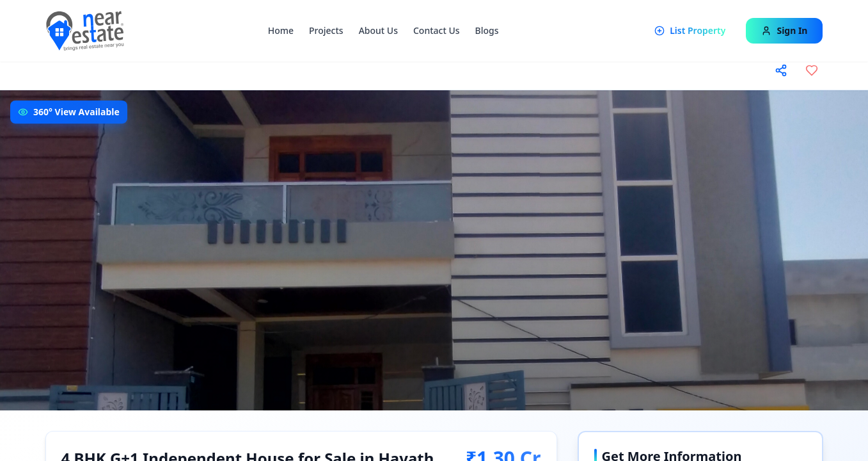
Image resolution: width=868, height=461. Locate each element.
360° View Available (76, 112)
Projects (326, 30)
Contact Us (437, 30)
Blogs (487, 30)
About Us (378, 30)
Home (281, 30)
